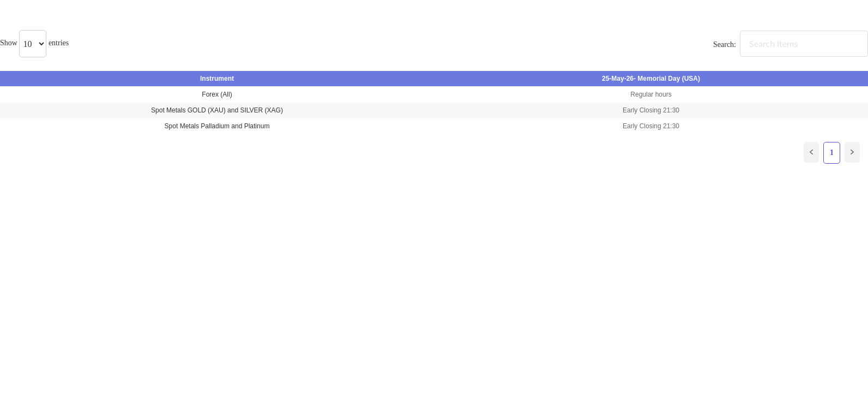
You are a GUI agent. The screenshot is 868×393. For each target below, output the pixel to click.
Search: (791, 44)
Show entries (34, 43)
